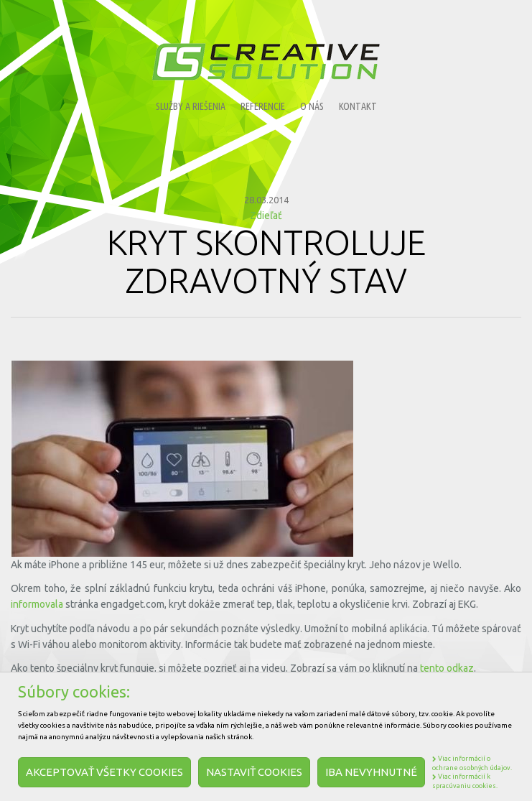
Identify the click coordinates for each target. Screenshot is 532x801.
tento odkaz (447, 668)
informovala (37, 604)
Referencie (263, 106)
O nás (312, 106)
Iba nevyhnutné (371, 772)
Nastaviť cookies (254, 772)
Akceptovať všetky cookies (104, 772)
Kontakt (358, 106)
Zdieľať (266, 216)
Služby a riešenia (191, 106)
